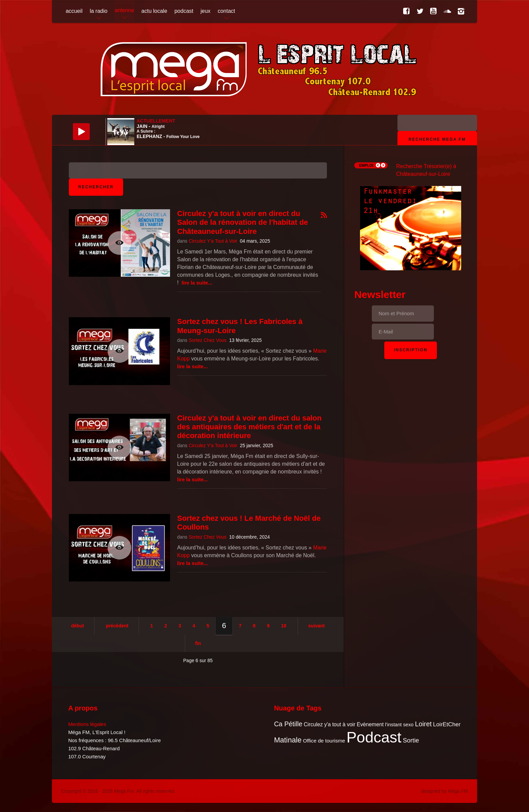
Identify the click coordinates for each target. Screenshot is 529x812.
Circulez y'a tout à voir (329, 724)
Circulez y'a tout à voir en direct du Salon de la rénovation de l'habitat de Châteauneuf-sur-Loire (243, 222)
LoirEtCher (447, 724)
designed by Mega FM (444, 791)
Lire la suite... (197, 283)
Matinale (288, 740)
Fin (198, 643)
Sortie (411, 740)
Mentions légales (87, 724)
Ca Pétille (288, 724)
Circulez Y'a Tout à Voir (213, 241)
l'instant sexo (399, 725)
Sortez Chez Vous (207, 340)
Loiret (423, 724)
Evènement (370, 724)
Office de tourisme (324, 741)
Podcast (374, 737)
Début (78, 626)
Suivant (316, 626)
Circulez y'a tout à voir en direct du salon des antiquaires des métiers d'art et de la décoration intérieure (249, 427)
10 (284, 626)
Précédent (117, 626)
